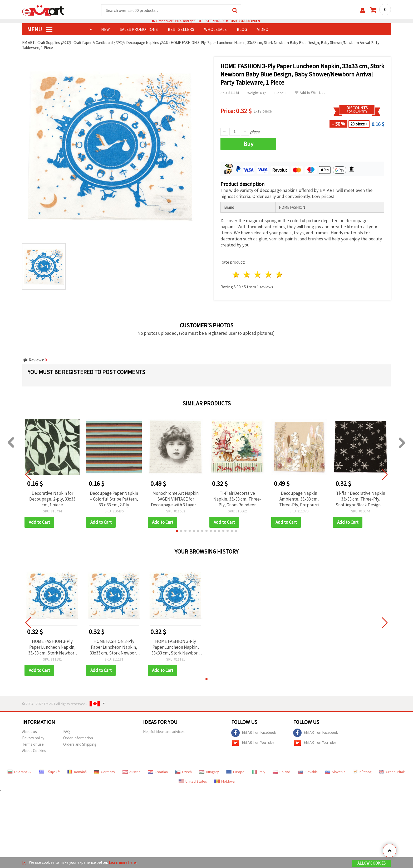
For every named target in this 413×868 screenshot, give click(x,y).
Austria (131, 772)
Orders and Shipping (80, 744)
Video (263, 29)
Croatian (158, 772)
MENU (40, 29)
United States (193, 781)
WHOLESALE (215, 29)
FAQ (67, 732)
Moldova (225, 781)
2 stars (247, 275)
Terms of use (33, 744)
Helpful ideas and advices (164, 732)
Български (19, 772)
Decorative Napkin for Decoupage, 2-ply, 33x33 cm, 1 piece (52, 499)
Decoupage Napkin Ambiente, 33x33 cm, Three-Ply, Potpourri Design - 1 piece (299, 499)
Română (77, 772)
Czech (183, 772)
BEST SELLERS (181, 29)
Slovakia (308, 772)
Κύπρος (362, 772)
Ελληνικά (49, 772)
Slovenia (335, 772)
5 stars (279, 275)
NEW (105, 29)
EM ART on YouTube (253, 743)
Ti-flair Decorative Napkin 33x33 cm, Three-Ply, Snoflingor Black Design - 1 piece (361, 499)
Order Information (78, 738)
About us (29, 732)
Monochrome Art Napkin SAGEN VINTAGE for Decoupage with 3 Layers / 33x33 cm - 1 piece (176, 499)
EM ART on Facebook (254, 733)
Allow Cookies (372, 863)
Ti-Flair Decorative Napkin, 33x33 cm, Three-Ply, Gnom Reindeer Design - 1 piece (237, 499)
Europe (235, 772)
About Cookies (34, 751)
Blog (242, 29)
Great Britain (392, 772)
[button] (177, 531)
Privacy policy (33, 738)
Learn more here (122, 862)
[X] (24, 862)
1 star (236, 275)
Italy (259, 772)
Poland (281, 772)
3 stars (258, 275)
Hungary (209, 772)
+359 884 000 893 (243, 21)
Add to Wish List (310, 93)
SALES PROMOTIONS (139, 29)
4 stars (269, 275)
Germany (105, 772)
